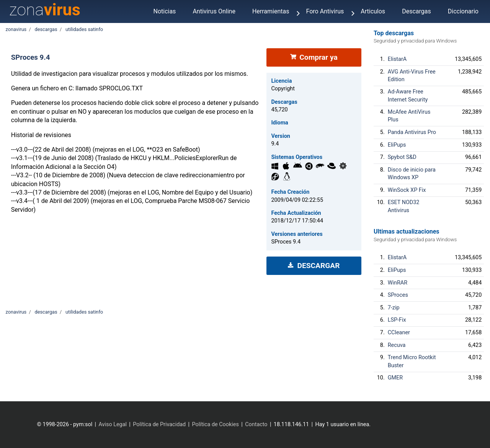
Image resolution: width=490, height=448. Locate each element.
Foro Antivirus (325, 11)
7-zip (394, 308)
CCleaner (399, 333)
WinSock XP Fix (407, 190)
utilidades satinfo (84, 29)
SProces (398, 295)
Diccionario (463, 11)
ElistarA (397, 59)
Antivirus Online (214, 11)
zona (45, 10)
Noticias (164, 11)
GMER (395, 378)
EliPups (397, 145)
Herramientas (271, 11)
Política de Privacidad (159, 424)
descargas (46, 29)
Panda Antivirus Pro (412, 132)
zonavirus (16, 29)
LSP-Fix (397, 320)
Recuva (397, 345)
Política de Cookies (216, 424)
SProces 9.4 (31, 57)
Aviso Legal (113, 424)
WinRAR (398, 283)
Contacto (256, 424)
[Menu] (298, 14)
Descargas (416, 11)
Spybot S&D (402, 157)
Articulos (373, 11)
